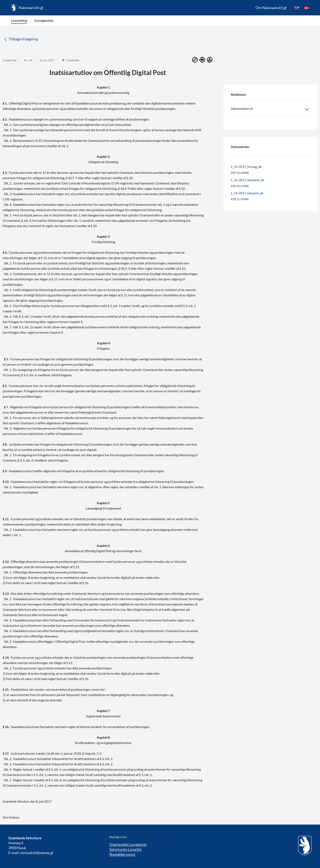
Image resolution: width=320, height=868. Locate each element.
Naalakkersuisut (122, 854)
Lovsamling (19, 20)
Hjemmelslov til (270, 109)
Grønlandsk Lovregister (128, 844)
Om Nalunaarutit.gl (271, 8)
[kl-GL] (297, 8)
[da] (307, 8)
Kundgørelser (44, 20)
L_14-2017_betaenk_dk (247, 193)
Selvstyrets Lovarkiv (126, 849)
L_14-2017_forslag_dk (246, 167)
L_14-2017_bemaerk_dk (248, 180)
